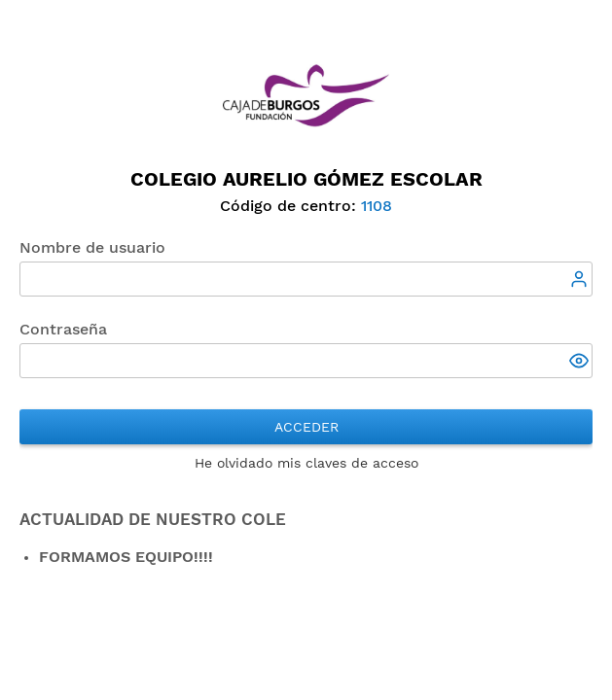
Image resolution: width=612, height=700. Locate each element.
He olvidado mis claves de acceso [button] (306, 463)
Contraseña (63, 329)
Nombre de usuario (92, 247)
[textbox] (306, 279)
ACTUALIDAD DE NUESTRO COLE (153, 519)
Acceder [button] (306, 427)
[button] (581, 363)
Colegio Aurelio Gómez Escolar (306, 179)
